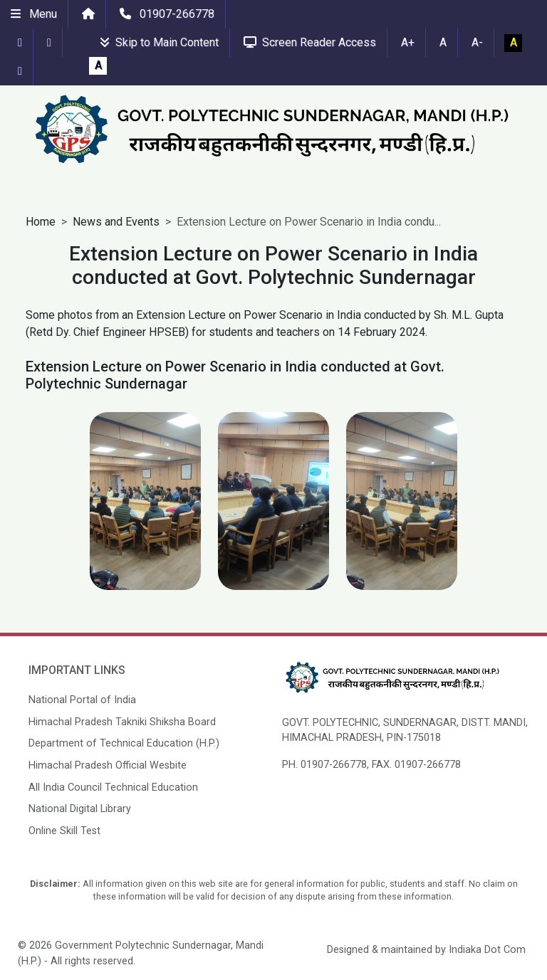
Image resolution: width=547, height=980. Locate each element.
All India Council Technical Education (113, 787)
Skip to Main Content (159, 42)
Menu (34, 14)
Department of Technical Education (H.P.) (124, 743)
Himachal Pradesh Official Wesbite (108, 765)
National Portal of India (82, 700)
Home (41, 222)
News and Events (116, 222)
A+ (408, 42)
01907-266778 (167, 14)
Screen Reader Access (310, 42)
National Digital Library (80, 809)
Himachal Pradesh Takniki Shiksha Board (122, 722)
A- (477, 42)
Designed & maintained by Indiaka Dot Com (426, 950)
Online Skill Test (64, 831)
